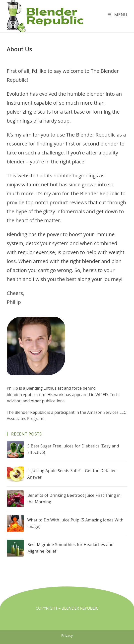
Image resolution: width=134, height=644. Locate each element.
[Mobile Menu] (117, 15)
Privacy (67, 635)
